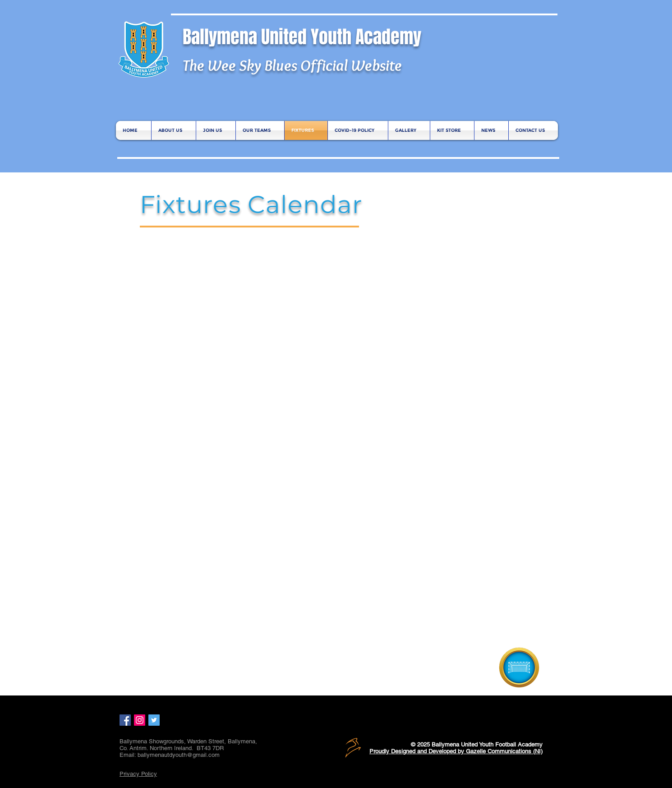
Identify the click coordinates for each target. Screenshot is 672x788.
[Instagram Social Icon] (140, 720)
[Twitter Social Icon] (154, 720)
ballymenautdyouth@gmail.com (179, 755)
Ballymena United (247, 37)
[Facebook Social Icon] (125, 720)
